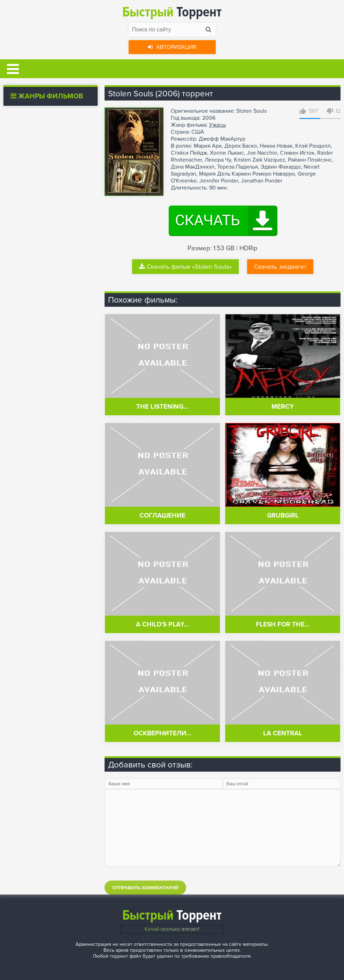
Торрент (172, 12)
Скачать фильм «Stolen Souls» (185, 267)
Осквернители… (162, 733)
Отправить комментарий (145, 888)
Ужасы (217, 125)
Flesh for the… (283, 625)
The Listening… (162, 407)
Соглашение (162, 516)
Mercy (283, 407)
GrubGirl (283, 516)
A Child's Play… (162, 625)
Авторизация (172, 47)
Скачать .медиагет (280, 267)
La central (283, 733)
